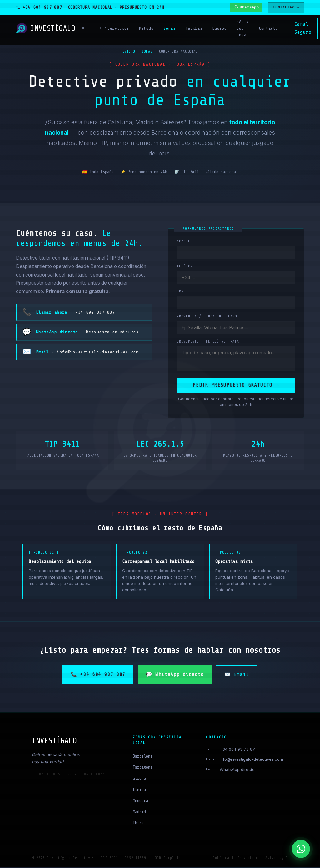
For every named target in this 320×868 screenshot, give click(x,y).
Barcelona (143, 757)
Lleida (139, 791)
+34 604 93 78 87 (237, 750)
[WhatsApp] (301, 849)
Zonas (169, 28)
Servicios (118, 28)
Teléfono (186, 266)
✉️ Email (237, 675)
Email (182, 291)
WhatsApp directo (237, 771)
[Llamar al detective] (39, 8)
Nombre (184, 241)
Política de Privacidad (235, 859)
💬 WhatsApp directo (175, 675)
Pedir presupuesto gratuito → (236, 386)
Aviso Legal (277, 859)
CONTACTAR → (286, 7)
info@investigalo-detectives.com (251, 760)
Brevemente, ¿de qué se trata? (209, 341)
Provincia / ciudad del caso (207, 316)
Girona (139, 779)
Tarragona (143, 768)
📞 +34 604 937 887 (98, 675)
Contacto (268, 28)
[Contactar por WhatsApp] (246, 8)
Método (146, 28)
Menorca (140, 802)
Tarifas (194, 28)
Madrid (139, 813)
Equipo (219, 28)
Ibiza (138, 824)
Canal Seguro (303, 28)
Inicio (129, 51)
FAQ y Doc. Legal (242, 28)
